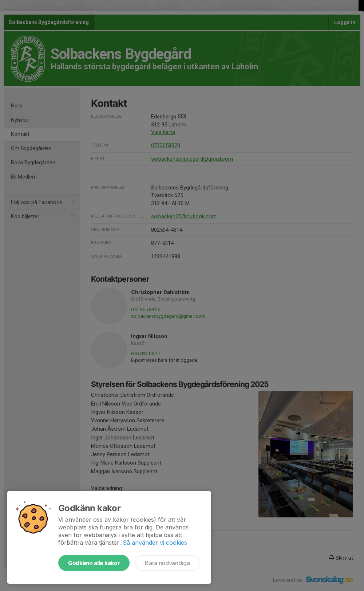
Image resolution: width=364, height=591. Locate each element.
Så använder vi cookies (155, 543)
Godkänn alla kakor (94, 563)
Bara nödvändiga (167, 563)
